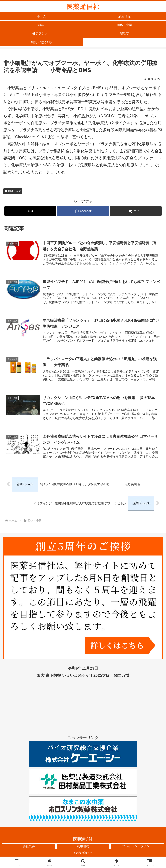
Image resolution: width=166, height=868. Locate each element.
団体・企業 (13, 191)
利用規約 (83, 847)
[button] (136, 211)
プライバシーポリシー (137, 847)
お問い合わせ (83, 854)
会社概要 (29, 847)
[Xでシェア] (30, 211)
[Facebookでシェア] (83, 211)
